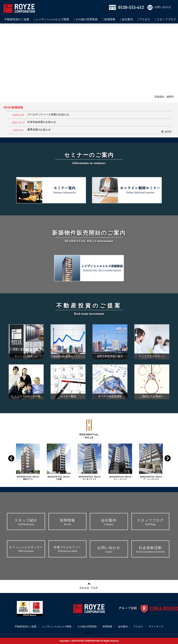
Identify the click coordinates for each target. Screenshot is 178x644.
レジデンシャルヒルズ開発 (52, 19)
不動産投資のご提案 (17, 19)
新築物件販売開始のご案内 (89, 233)
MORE (166, 132)
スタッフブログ (166, 19)
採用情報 (110, 19)
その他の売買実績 (87, 19)
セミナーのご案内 (89, 155)
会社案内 (127, 19)
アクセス (145, 19)
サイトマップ (156, 626)
